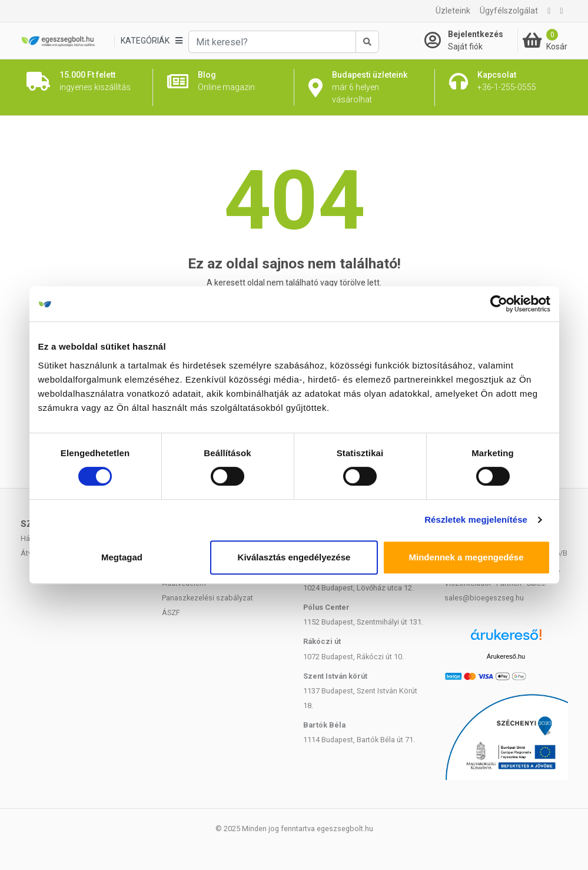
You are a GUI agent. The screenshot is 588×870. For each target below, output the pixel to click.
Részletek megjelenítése (476, 519)
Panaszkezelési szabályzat (207, 598)
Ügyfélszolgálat (509, 11)
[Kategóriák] (151, 41)
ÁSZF (171, 612)
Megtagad (122, 557)
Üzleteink (453, 11)
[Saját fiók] (471, 41)
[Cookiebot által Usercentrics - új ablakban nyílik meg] (499, 304)
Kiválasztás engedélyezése (294, 557)
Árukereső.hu (506, 656)
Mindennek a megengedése (466, 557)
